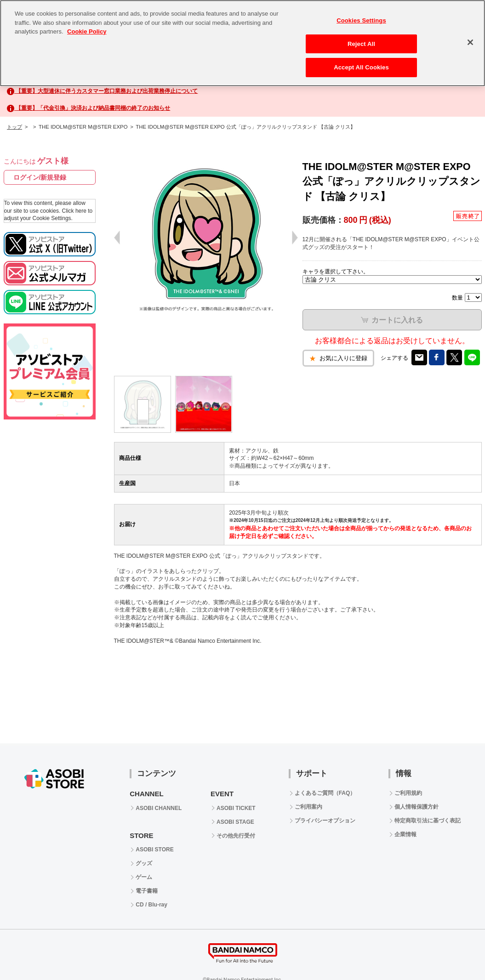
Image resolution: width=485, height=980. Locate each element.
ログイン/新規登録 (40, 177)
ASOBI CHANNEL (159, 808)
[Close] (470, 42)
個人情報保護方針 (417, 807)
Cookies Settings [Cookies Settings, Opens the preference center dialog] (361, 20)
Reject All (361, 44)
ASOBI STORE (154, 850)
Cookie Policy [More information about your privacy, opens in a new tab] (87, 31)
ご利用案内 (308, 807)
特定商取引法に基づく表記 (428, 821)
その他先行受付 (236, 836)
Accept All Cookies (361, 67)
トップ (14, 127)
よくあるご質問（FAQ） (325, 793)
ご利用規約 (408, 793)
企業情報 (405, 834)
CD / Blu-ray (151, 905)
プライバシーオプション (325, 821)
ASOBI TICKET (236, 808)
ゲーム (144, 877)
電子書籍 (147, 891)
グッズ (144, 863)
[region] (242, 43)
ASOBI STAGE (235, 822)
